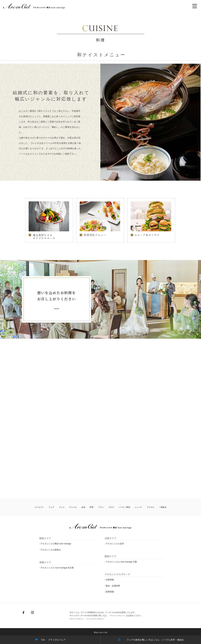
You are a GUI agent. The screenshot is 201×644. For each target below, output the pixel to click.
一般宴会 (162, 507)
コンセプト (40, 507)
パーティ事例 (123, 507)
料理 (91, 507)
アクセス (149, 507)
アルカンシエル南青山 (51, 550)
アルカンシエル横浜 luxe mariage (56, 544)
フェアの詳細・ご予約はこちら (57, 309)
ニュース (137, 507)
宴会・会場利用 (113, 586)
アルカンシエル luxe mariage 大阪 (121, 562)
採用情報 (110, 592)
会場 (83, 507)
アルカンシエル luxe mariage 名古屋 (57, 568)
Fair (50, 640)
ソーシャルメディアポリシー (104, 619)
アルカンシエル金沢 (115, 544)
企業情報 (110, 580)
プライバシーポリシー (117, 616)
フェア (53, 507)
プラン (99, 507)
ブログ (109, 507)
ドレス (62, 507)
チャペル (73, 507)
